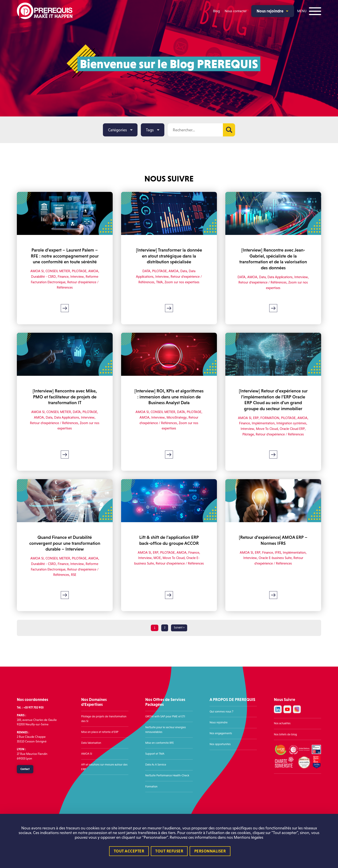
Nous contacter (235, 11)
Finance (77, 282)
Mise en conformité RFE (161, 767)
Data (184, 271)
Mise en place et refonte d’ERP (101, 756)
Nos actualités (283, 748)
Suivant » (179, 652)
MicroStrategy (192, 429)
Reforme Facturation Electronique (59, 288)
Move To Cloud (283, 441)
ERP (261, 430)
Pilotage (264, 446)
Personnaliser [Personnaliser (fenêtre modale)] (210, 851)
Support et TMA (156, 778)
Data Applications (288, 277)
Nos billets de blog (286, 759)
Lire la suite (65, 314)
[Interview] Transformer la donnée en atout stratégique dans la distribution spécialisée (169, 256)
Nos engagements (222, 758)
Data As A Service (157, 789)
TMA (160, 282)
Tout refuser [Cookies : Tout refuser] (169, 851)
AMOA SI (41, 277)
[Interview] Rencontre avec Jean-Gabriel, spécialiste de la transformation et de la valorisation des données (273, 259)
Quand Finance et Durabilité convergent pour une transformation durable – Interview (65, 564)
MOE (156, 576)
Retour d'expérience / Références (281, 282)
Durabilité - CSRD (55, 282)
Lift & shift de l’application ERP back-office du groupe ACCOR (169, 558)
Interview (92, 282)
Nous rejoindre (270, 11)
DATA (145, 271)
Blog (215, 11)
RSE (86, 599)
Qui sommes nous (221, 736)
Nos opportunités (221, 769)
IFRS (291, 570)
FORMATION (275, 430)
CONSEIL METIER (63, 277)
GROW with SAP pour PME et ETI (167, 741)
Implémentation (277, 435)
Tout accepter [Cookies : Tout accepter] (129, 851)
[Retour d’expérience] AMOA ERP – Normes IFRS (273, 558)
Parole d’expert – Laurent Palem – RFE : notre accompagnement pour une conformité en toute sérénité (65, 259)
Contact (26, 794)
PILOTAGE (86, 277)
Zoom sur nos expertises (184, 282)
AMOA (34, 282)
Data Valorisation (92, 767)
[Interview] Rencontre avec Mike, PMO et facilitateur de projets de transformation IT (65, 403)
